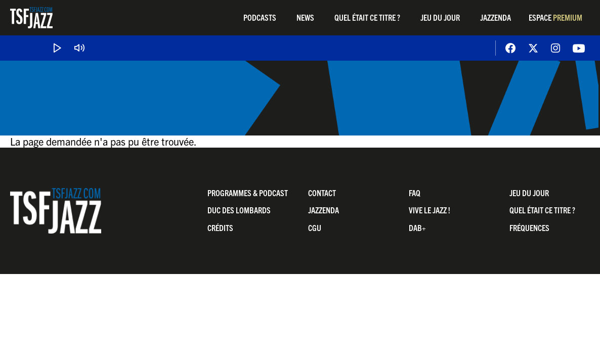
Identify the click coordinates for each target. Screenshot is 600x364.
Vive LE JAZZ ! (430, 210)
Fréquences (529, 227)
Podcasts (260, 17)
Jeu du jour (440, 17)
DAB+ (417, 227)
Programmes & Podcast (248, 193)
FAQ (415, 193)
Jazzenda (496, 17)
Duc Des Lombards (239, 210)
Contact (322, 193)
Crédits (220, 227)
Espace (555, 17)
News (305, 17)
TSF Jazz (31, 18)
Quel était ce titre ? (367, 17)
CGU (315, 227)
